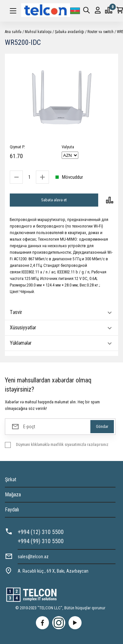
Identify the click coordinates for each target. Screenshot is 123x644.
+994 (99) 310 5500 (41, 541)
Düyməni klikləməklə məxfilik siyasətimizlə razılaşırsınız (62, 444)
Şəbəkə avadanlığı (69, 32)
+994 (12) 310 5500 (41, 532)
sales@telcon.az (33, 557)
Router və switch (100, 32)
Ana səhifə (13, 32)
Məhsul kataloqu (38, 32)
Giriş (98, 10)
